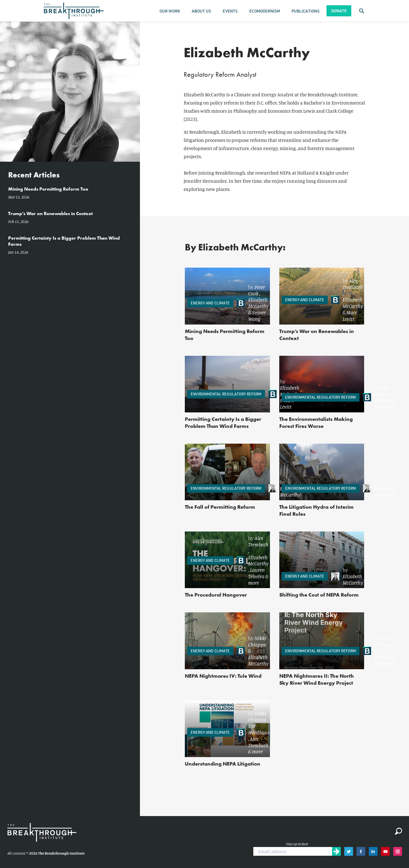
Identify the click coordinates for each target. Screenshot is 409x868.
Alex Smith (382, 391)
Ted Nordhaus (259, 729)
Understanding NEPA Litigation (223, 764)
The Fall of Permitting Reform (220, 507)
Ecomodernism (265, 11)
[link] (253, 303)
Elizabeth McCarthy (258, 303)
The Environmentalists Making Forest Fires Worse (316, 422)
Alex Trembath (353, 284)
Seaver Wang (257, 316)
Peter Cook (257, 290)
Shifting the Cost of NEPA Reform (319, 595)
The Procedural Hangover (216, 595)
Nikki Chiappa (257, 641)
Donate (339, 11)
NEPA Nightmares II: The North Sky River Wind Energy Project (317, 679)
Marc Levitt (350, 316)
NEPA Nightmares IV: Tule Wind (223, 676)
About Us (201, 11)
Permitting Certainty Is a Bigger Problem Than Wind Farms (223, 422)
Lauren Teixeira (256, 573)
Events (230, 11)
